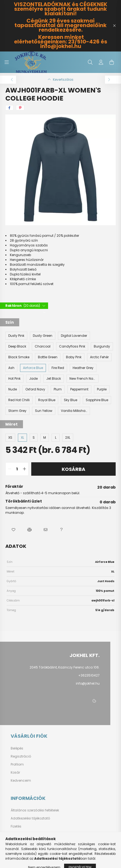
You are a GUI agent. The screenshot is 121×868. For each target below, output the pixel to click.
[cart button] (112, 62)
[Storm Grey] (17, 411)
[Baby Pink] (74, 357)
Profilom (17, 764)
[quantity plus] (24, 469)
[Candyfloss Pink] (72, 346)
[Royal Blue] (47, 400)
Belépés (17, 748)
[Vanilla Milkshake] (74, 411)
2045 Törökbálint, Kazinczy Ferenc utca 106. (65, 667)
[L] (56, 438)
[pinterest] (20, 108)
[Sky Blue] (71, 400)
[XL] (22, 438)
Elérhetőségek (22, 843)
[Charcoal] (43, 346)
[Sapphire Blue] (97, 400)
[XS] (10, 438)
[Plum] (58, 389)
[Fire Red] (58, 368)
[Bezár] (114, 26)
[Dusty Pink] (16, 336)
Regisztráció (21, 756)
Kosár (15, 773)
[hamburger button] (7, 62)
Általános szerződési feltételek (35, 810)
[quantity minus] (10, 469)
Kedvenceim (21, 781)
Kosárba (73, 469)
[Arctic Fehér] (99, 357)
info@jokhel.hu (88, 683)
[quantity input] (17, 469)
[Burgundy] (102, 346)
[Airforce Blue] (33, 368)
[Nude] (13, 389)
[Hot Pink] (14, 379)
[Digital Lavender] (74, 336)
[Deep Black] (17, 346)
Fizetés (16, 826)
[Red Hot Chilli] (19, 400)
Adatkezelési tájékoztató (30, 818)
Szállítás (18, 834)
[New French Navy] (83, 379)
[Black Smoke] (19, 357)
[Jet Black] (54, 379)
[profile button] (101, 62)
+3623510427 (89, 675)
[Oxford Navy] (35, 389)
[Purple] (102, 389)
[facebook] (9, 108)
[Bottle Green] (48, 357)
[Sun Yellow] (44, 411)
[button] (13, 530)
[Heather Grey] (83, 368)
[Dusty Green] (43, 336)
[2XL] (68, 438)
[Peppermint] (79, 389)
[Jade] (33, 379)
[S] (34, 438)
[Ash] (11, 368)
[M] (45, 438)
